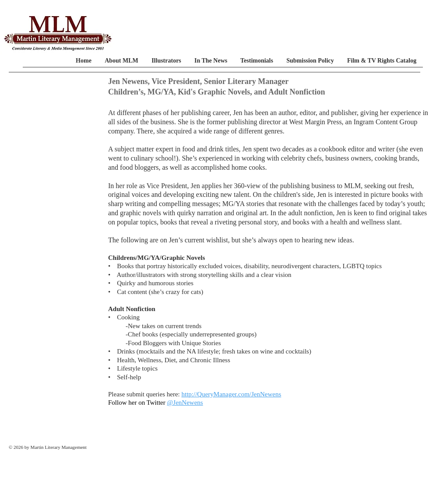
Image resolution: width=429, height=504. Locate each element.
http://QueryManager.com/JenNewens (231, 394)
